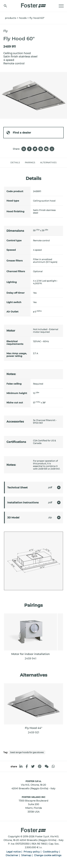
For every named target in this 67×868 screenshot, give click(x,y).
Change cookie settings (48, 855)
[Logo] (33, 4)
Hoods (23, 18)
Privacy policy (32, 852)
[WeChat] (47, 766)
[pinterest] (40, 766)
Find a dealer (19, 133)
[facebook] (27, 766)
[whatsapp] (53, 766)
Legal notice (13, 852)
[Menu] (61, 6)
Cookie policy (51, 852)
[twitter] (33, 766)
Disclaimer (12, 855)
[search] (5, 6)
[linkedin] (21, 766)
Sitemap (26, 855)
